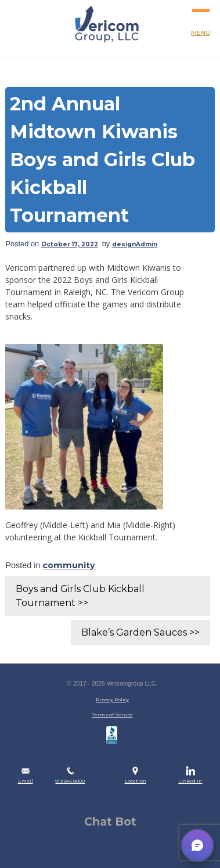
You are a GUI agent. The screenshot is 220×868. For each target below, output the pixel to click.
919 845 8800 (70, 781)
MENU (201, 18)
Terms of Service (112, 715)
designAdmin (135, 244)
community (69, 565)
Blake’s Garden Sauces (134, 632)
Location (136, 781)
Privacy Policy (112, 700)
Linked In (190, 781)
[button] (197, 845)
